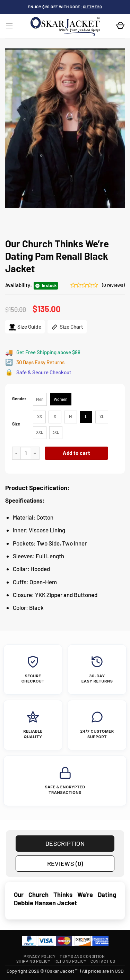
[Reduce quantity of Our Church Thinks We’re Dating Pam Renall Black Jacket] (16, 453)
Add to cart (76, 453)
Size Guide (25, 327)
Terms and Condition (82, 956)
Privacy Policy (40, 956)
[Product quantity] (26, 453)
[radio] (40, 399)
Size (16, 424)
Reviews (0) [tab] (65, 863)
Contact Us (103, 961)
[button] (9, 26)
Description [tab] (65, 843)
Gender (19, 399)
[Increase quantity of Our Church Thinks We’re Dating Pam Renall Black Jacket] (35, 453)
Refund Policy (70, 961)
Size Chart (67, 327)
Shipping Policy (33, 961)
